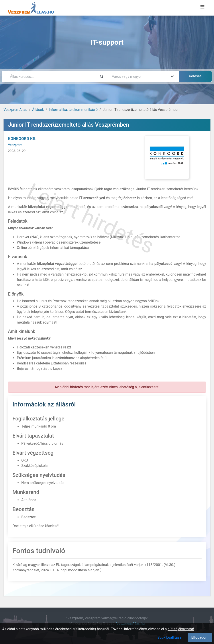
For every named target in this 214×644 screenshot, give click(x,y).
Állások (38, 110)
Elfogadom (200, 637)
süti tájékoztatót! (181, 629)
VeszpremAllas (15, 110)
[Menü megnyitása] (202, 7)
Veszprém (15, 145)
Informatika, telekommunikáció (73, 110)
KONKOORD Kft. (22, 139)
